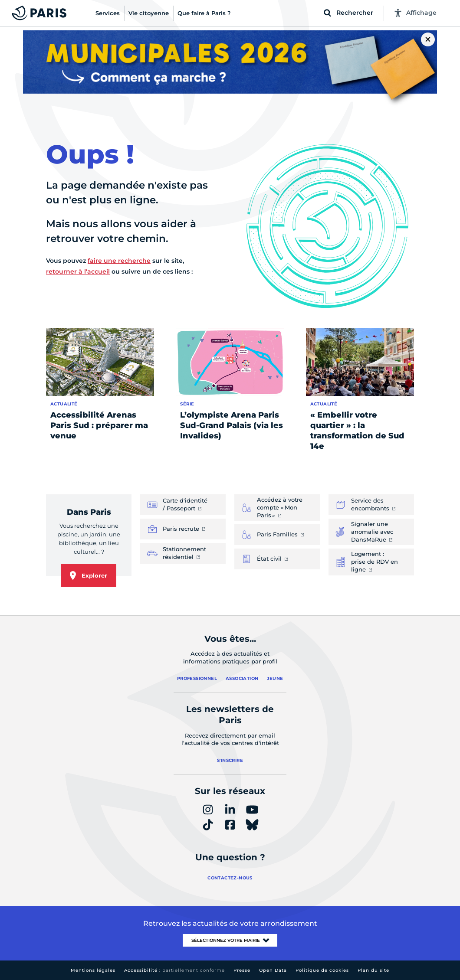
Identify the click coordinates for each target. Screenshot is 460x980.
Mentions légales (93, 970)
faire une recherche (119, 261)
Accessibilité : (174, 970)
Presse (242, 970)
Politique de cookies (322, 970)
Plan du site (373, 970)
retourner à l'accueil (78, 271)
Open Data (273, 970)
